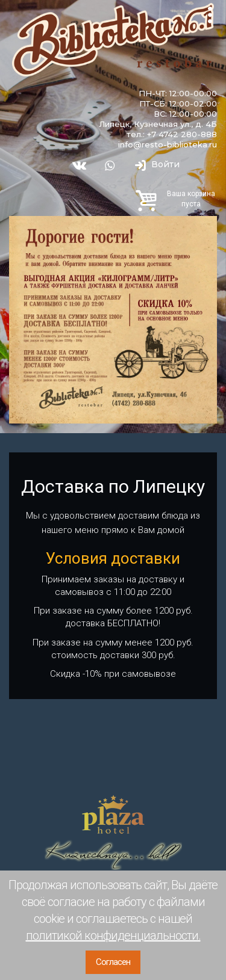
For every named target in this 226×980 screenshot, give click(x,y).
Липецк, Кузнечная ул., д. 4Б (158, 124)
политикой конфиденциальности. (113, 935)
